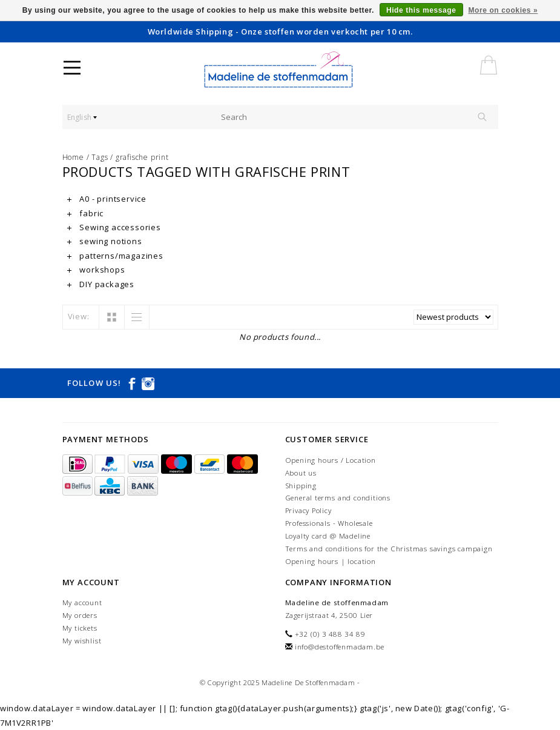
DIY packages (101, 284)
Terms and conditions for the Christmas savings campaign (389, 549)
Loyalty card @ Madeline (328, 536)
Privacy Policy (308, 510)
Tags (100, 157)
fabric (86, 213)
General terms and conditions (338, 498)
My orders (80, 615)
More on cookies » (503, 10)
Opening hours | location (331, 561)
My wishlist (82, 641)
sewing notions (105, 241)
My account (82, 602)
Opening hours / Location (331, 460)
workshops (96, 270)
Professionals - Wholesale (329, 523)
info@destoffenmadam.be (340, 647)
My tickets (80, 628)
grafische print (142, 157)
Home (73, 157)
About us (301, 473)
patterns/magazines (115, 256)
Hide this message (421, 10)
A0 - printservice (107, 199)
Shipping (301, 486)
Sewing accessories (114, 227)
